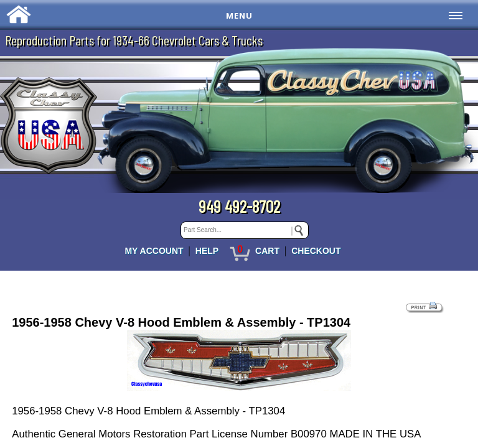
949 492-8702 (239, 206)
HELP (207, 251)
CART (267, 251)
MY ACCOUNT (154, 251)
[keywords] (245, 230)
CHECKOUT (316, 251)
